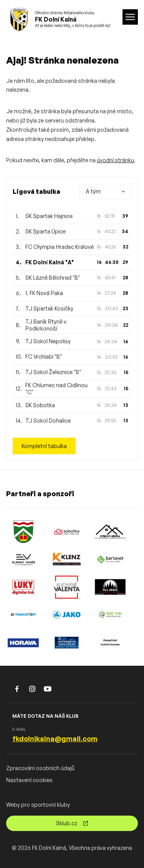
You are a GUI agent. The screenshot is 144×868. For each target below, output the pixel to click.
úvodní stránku (115, 160)
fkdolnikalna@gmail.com (55, 739)
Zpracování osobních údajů (40, 768)
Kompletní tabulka (44, 446)
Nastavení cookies (29, 780)
